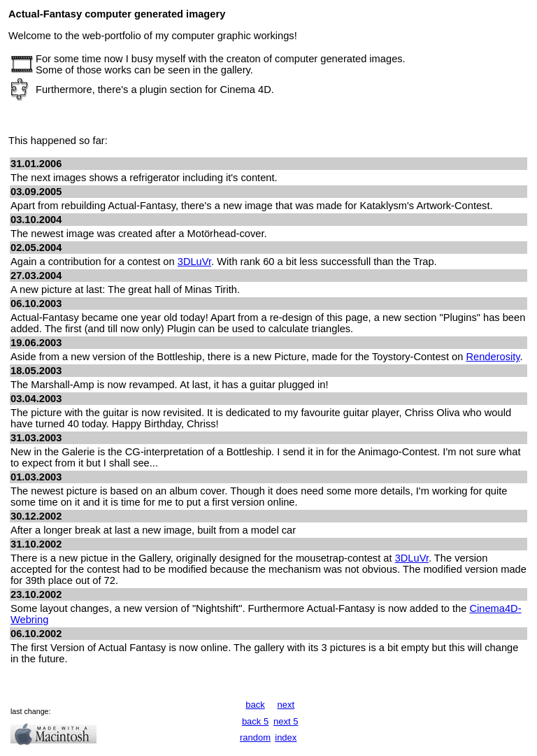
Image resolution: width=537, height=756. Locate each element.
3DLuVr (194, 262)
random (255, 737)
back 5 (255, 721)
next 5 (286, 721)
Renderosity (493, 357)
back (255, 705)
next (286, 705)
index (286, 737)
